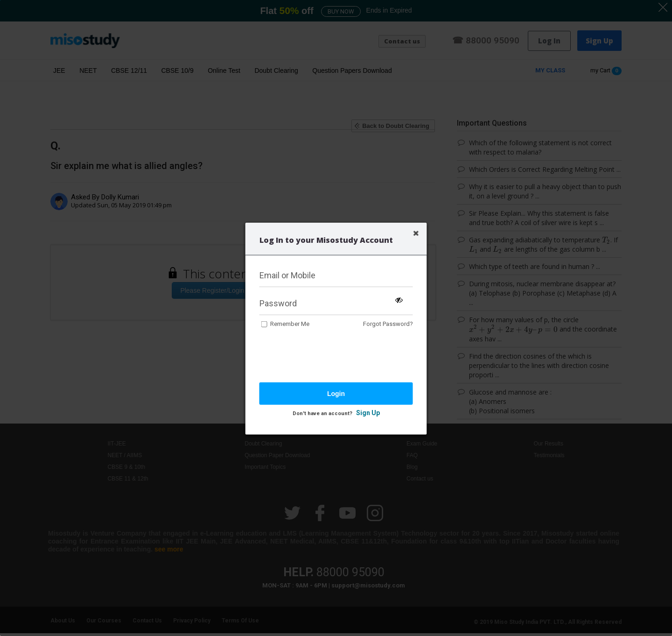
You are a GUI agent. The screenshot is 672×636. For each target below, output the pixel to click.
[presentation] (330, 356)
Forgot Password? (388, 324)
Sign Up (368, 413)
